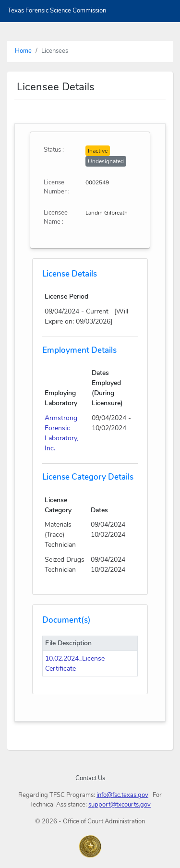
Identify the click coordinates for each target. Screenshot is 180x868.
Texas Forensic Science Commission (57, 11)
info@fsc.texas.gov (122, 795)
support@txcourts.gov (120, 805)
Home (23, 51)
